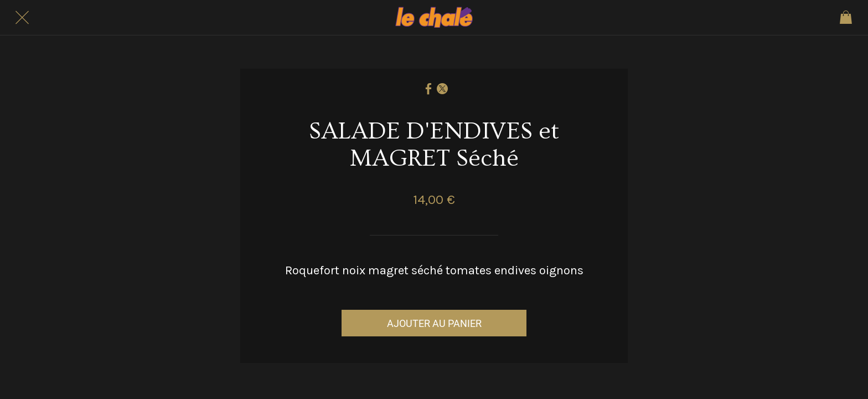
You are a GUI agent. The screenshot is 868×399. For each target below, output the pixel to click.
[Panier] (846, 18)
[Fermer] (22, 18)
